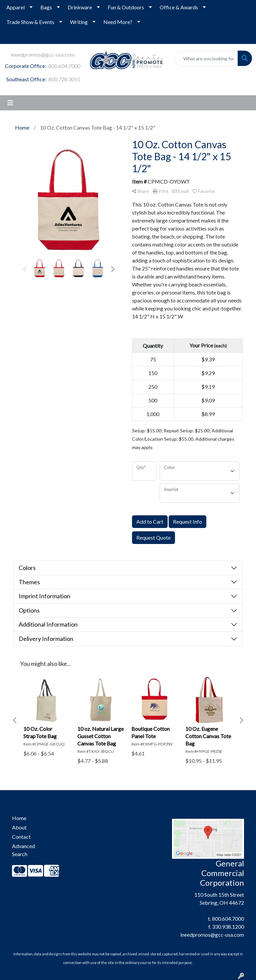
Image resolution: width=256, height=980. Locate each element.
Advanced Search (23, 850)
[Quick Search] (206, 58)
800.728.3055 (64, 79)
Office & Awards (179, 7)
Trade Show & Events (30, 22)
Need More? (118, 22)
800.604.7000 (64, 66)
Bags (46, 7)
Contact (21, 837)
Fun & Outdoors (126, 7)
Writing (79, 22)
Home (19, 818)
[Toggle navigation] (10, 103)
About (19, 827)
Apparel (15, 7)
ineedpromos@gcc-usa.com (43, 54)
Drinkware (80, 7)
